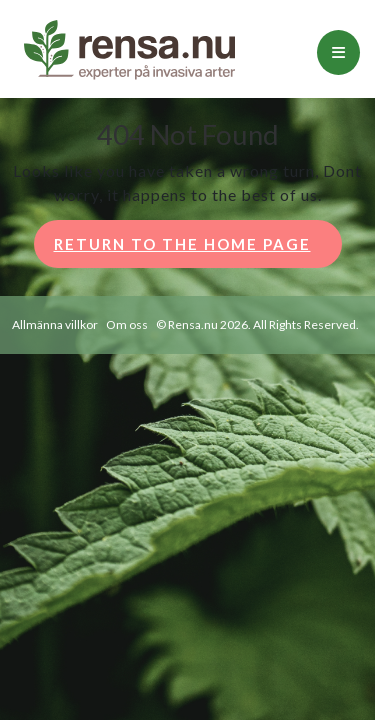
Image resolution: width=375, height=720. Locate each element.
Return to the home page (198, 249)
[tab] (338, 52)
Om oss (127, 324)
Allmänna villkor (55, 324)
